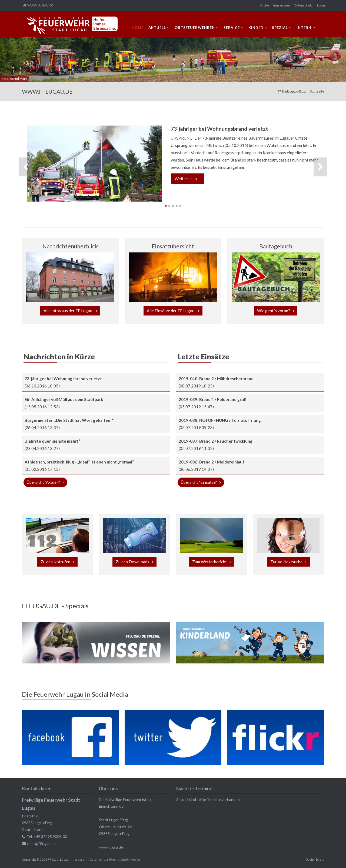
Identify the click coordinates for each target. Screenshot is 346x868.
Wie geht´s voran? (274, 311)
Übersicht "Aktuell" (43, 482)
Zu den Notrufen (55, 562)
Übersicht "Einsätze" (199, 482)
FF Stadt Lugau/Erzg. (292, 91)
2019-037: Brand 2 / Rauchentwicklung (216, 441)
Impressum (282, 5)
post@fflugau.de (41, 844)
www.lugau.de (111, 847)
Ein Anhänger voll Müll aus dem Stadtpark (64, 399)
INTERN (304, 28)
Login (321, 5)
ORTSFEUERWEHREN (195, 28)
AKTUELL (157, 28)
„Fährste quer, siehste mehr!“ (52, 441)
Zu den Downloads (132, 562)
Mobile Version (251, 5)
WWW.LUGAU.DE (40, 5)
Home (138, 28)
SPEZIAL (280, 28)
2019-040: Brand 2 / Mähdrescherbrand (216, 379)
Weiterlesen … (189, 179)
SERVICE (232, 28)
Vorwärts (320, 167)
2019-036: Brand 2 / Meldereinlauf (212, 462)
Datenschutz (304, 5)
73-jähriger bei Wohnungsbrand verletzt (219, 129)
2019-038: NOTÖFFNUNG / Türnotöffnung (220, 420)
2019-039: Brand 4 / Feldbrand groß (212, 399)
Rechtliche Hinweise (125, 859)
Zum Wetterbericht (209, 562)
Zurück (26, 167)
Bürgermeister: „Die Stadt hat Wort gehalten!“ (69, 420)
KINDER (256, 28)
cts (322, 859)
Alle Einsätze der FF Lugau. (171, 311)
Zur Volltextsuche (286, 562)
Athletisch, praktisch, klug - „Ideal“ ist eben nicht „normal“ (79, 462)
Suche (265, 5)
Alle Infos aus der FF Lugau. (68, 311)
